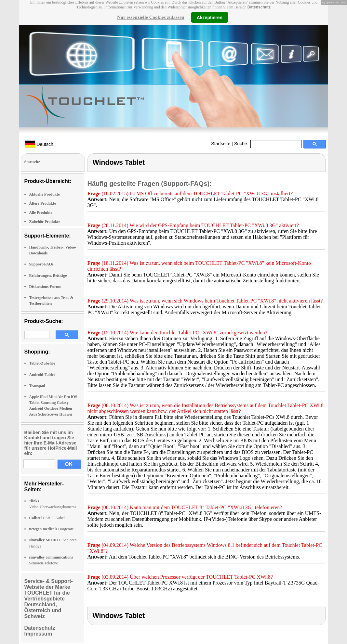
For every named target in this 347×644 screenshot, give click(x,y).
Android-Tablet (42, 375)
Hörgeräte (52, 529)
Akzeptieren (210, 17)
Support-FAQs (41, 264)
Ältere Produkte (43, 203)
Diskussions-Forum (45, 287)
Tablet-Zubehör (42, 363)
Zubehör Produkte (45, 222)
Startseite (221, 144)
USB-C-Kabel (47, 518)
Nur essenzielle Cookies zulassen (151, 17)
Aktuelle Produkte (45, 194)
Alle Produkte (41, 213)
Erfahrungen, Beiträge (48, 276)
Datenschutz (259, 7)
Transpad (37, 386)
